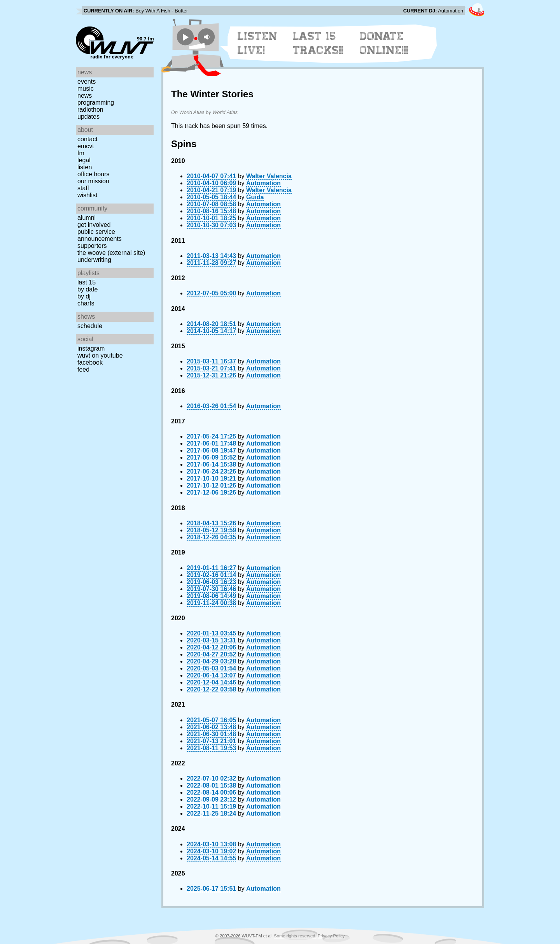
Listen (85, 167)
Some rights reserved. (295, 936)
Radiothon (90, 110)
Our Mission (93, 181)
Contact (87, 139)
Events (87, 82)
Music (86, 89)
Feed (83, 369)
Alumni (87, 218)
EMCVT (86, 146)
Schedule (90, 326)
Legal (84, 160)
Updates (88, 117)
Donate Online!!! (384, 43)
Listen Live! (258, 43)
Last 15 (87, 282)
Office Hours (93, 174)
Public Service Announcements (100, 235)
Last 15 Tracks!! (318, 43)
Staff (83, 188)
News (85, 96)
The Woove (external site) (111, 253)
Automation (263, 183)
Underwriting (94, 260)
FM (81, 153)
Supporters (92, 246)
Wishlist (87, 195)
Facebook (90, 362)
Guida (255, 197)
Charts (86, 303)
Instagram (91, 348)
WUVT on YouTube (100, 355)
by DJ (84, 296)
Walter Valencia (269, 176)
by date (87, 289)
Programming (96, 103)
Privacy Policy (331, 936)
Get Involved (94, 225)
